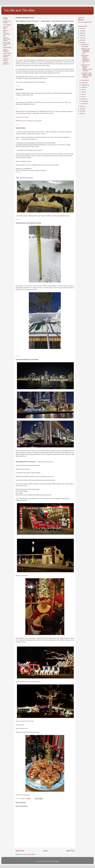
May (83, 94)
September (85, 85)
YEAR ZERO (85, 47)
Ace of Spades (7, 25)
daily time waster (6, 31)
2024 (82, 33)
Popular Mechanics (6, 50)
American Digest (6, 28)
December (84, 44)
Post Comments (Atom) (29, 854)
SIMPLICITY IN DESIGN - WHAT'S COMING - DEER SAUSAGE (86, 68)
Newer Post (20, 851)
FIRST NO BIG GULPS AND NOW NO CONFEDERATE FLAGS (34, 111)
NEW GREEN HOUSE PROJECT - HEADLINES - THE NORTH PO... (86, 59)
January (84, 104)
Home (45, 851)
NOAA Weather (7, 48)
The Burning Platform (6, 56)
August (83, 87)
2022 (82, 38)
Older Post (70, 851)
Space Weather (7, 53)
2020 (82, 42)
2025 (82, 31)
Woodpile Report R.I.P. (6, 63)
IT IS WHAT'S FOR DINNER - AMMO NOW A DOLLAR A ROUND (86, 75)
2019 (82, 106)
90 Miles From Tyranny (7, 22)
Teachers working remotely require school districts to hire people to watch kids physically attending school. (44, 93)
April (83, 97)
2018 (82, 109)
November (84, 80)
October (84, 83)
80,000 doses (19, 121)
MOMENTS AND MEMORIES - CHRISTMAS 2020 (86, 51)
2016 (82, 113)
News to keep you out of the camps (7, 44)
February (84, 101)
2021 (82, 40)
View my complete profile (85, 22)
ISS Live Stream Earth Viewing (7, 39)
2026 (82, 28)
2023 (82, 35)
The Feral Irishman (6, 60)
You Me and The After (19, 10)
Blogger (57, 861)
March (83, 99)
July (83, 90)
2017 (82, 111)
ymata (82, 20)
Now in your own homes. (22, 117)
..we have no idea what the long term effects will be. (30, 132)
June (83, 92)
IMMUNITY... (28, 169)
